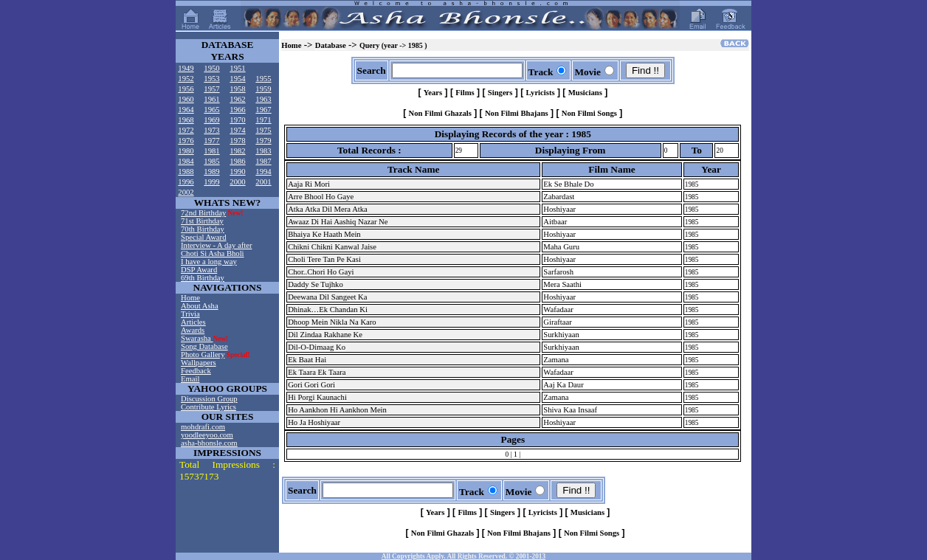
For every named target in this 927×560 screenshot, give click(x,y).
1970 (237, 120)
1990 (237, 172)
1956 (186, 89)
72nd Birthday (203, 213)
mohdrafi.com (203, 427)
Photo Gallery (203, 355)
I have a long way (209, 262)
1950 (211, 68)
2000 (237, 182)
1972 (186, 130)
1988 (186, 172)
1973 (211, 130)
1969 (211, 120)
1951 (237, 68)
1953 (211, 79)
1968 (186, 120)
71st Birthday (202, 221)
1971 (263, 120)
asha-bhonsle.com (209, 443)
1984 (186, 161)
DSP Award (199, 270)
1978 (237, 141)
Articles (193, 322)
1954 (237, 79)
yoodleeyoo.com (207, 435)
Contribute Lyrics (209, 407)
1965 (211, 110)
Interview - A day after (216, 245)
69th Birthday (203, 278)
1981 (211, 151)
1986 (237, 161)
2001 (263, 182)
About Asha (200, 306)
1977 (211, 141)
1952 (186, 79)
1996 (186, 182)
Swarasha (197, 338)
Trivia (190, 314)
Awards (193, 330)
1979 (263, 141)
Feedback (196, 371)
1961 (211, 99)
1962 (237, 99)
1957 (211, 89)
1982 (237, 151)
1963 (263, 99)
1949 (186, 68)
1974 (237, 130)
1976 (186, 141)
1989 (211, 172)
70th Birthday (203, 229)
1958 (237, 89)
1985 (211, 161)
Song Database (204, 346)
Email (190, 379)
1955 (263, 79)
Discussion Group (209, 399)
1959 (263, 89)
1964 (186, 110)
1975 (263, 130)
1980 (186, 151)
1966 (237, 110)
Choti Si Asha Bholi (213, 253)
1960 (186, 99)
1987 (263, 161)
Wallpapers (199, 363)
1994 (263, 172)
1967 (263, 110)
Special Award (203, 237)
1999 (211, 182)
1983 (263, 151)
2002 (186, 192)
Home (190, 298)
